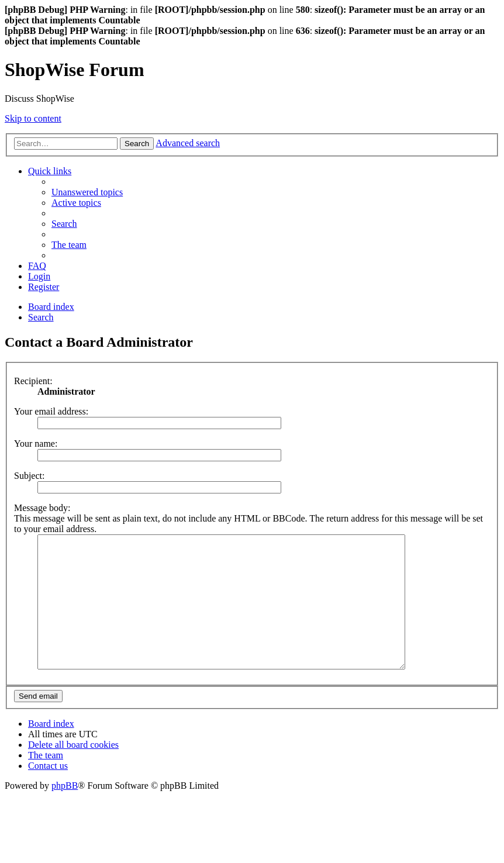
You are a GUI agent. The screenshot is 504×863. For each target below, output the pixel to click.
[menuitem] (87, 192)
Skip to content (33, 118)
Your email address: (51, 411)
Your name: (36, 443)
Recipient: (33, 381)
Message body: (42, 508)
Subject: (29, 476)
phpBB (65, 812)
